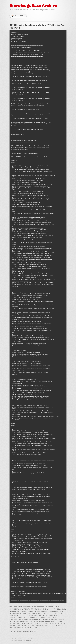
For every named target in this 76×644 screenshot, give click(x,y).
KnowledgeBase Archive (33, 6)
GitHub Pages (28, 640)
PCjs (32, 639)
